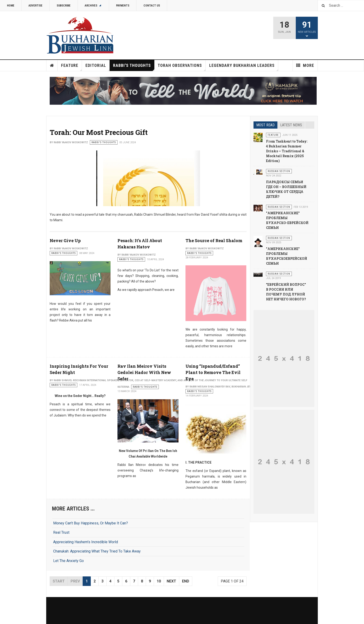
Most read (265, 125)
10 (159, 581)
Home (11, 6)
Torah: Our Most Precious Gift (99, 132)
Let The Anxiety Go (68, 561)
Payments (123, 6)
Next (171, 581)
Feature (71, 67)
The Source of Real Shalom (214, 240)
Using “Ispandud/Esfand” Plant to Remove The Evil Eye (213, 372)
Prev (75, 581)
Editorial (98, 67)
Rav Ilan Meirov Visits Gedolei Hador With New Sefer (144, 372)
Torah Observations (182, 67)
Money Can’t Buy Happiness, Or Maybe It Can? (91, 523)
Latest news (291, 125)
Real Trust (61, 532)
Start (59, 581)
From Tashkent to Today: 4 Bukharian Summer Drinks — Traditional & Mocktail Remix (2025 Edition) (287, 151)
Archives (93, 6)
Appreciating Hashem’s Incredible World (86, 542)
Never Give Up (65, 240)
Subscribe (64, 6)
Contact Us (152, 6)
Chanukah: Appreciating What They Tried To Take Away (97, 551)
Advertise (36, 6)
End (186, 581)
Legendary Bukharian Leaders (244, 67)
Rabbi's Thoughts (134, 67)
